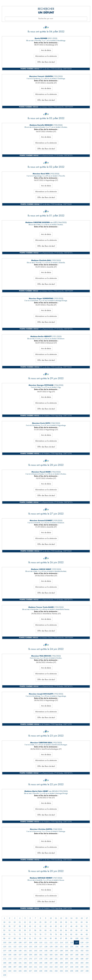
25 (40, 922)
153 (87, 951)
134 (77, 947)
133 (72, 947)
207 (15, 967)
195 (41, 963)
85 (87, 934)
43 (46, 926)
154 (5, 955)
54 (15, 930)
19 (9, 922)
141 (25, 951)
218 (72, 967)
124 (25, 947)
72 (20, 934)
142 (30, 951)
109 (36, 943)
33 (82, 922)
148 (61, 951)
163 (51, 955)
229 (41, 971)
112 (51, 943)
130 (56, 947)
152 (82, 951)
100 (77, 938)
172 (10, 959)
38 (20, 926)
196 (46, 963)
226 (25, 971)
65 (71, 930)
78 (51, 934)
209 (25, 967)
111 (46, 943)
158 (25, 955)
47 (66, 926)
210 (30, 967)
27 (51, 922)
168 (77, 955)
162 (46, 955)
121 (10, 947)
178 (41, 959)
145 (46, 951)
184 (72, 959)
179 (46, 959)
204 (87, 963)
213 (46, 967)
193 (30, 963)
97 (61, 938)
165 (61, 955)
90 (25, 938)
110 (41, 943)
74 (30, 934)
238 (87, 971)
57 (30, 930)
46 (61, 926)
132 (66, 947)
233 (61, 971)
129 (51, 947)
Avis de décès (46, 50)
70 (9, 934)
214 (51, 967)
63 (61, 930)
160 (36, 955)
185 (77, 959)
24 (35, 922)
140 (20, 951)
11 (56, 918)
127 (41, 947)
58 (35, 930)
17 (87, 918)
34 (87, 922)
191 (20, 963)
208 (20, 967)
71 (15, 934)
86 (4, 938)
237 (82, 971)
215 (56, 967)
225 (20, 971)
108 (30, 943)
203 (82, 963)
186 (82, 959)
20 (15, 922)
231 (51, 971)
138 (10, 951)
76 (40, 934)
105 (15, 943)
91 (30, 938)
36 (9, 926)
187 (87, 959)
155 (10, 955)
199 (61, 963)
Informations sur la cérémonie (46, 56)
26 (46, 922)
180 (51, 959)
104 (10, 943)
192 (25, 963)
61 (51, 930)
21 (20, 922)
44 (51, 926)
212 (41, 967)
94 (46, 938)
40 (30, 926)
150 (72, 951)
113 (56, 943)
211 (36, 967)
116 (72, 943)
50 (82, 926)
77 (46, 934)
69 (4, 934)
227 (30, 971)
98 (66, 938)
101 (82, 938)
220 (82, 967)
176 (30, 959)
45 (56, 926)
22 (25, 922)
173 (15, 959)
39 (25, 926)
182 (61, 959)
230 (46, 971)
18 (4, 922)
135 (82, 947)
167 (72, 955)
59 (40, 930)
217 (66, 967)
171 (5, 959)
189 (10, 963)
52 (4, 930)
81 (66, 934)
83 (76, 934)
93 (40, 938)
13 (66, 918)
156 (15, 955)
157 (20, 955)
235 (72, 971)
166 (66, 955)
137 (5, 951)
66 (76, 930)
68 (87, 930)
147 (56, 951)
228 (36, 971)
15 (77, 918)
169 (82, 955)
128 (46, 947)
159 (30, 955)
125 (30, 947)
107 (25, 943)
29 (61, 922)
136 (87, 947)
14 (71, 918)
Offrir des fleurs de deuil (46, 62)
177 (36, 959)
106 (20, 943)
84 (82, 934)
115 (66, 943)
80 (61, 934)
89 (20, 938)
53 (9, 930)
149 (66, 951)
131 (61, 947)
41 (35, 926)
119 (87, 943)
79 (56, 934)
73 (25, 934)
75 (35, 934)
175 (25, 959)
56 (25, 930)
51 (87, 926)
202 (77, 963)
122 (15, 947)
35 (4, 926)
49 (76, 926)
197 (51, 963)
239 (5, 975)
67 (82, 930)
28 (56, 922)
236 (77, 971)
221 (87, 967)
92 (35, 938)
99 (71, 938)
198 (56, 963)
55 (20, 930)
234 (66, 971)
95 (51, 938)
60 (46, 930)
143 (36, 951)
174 (20, 959)
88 (15, 938)
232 (56, 971)
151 (77, 951)
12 (61, 918)
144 (41, 951)
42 (40, 926)
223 (10, 971)
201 (72, 963)
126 (36, 947)
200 (66, 963)
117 (77, 943)
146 (51, 951)
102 (87, 938)
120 (5, 947)
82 (71, 934)
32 (76, 922)
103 (5, 943)
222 (5, 971)
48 (71, 926)
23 (30, 922)
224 (15, 971)
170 (87, 955)
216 (61, 967)
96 (56, 938)
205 (5, 967)
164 (56, 955)
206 (10, 967)
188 (5, 963)
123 (20, 947)
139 (15, 951)
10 (51, 918)
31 (71, 922)
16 (82, 918)
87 (9, 938)
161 (41, 955)
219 (77, 967)
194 (36, 963)
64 (66, 930)
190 (15, 963)
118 (82, 943)
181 (56, 959)
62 (56, 930)
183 (66, 959)
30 (66, 922)
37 (15, 926)
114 (61, 943)
